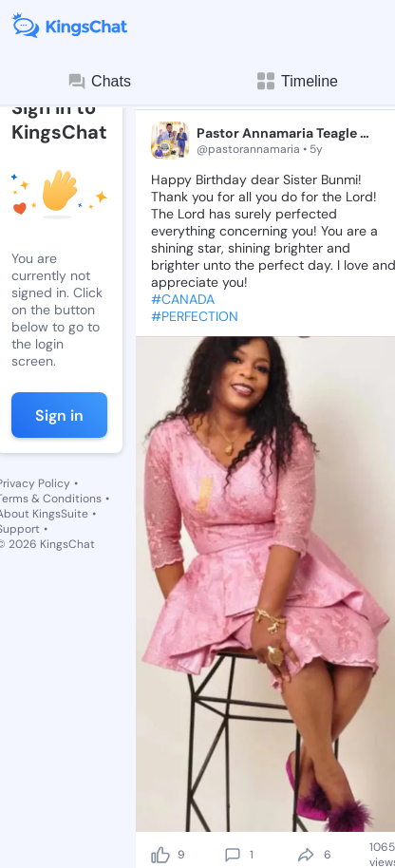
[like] (160, 855)
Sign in (59, 415)
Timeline (296, 81)
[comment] (233, 855)
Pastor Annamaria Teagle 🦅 (285, 133)
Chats (99, 82)
